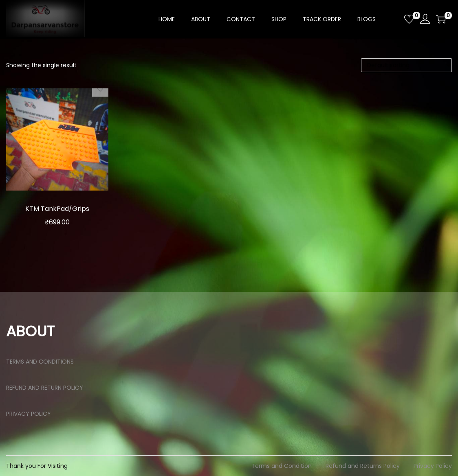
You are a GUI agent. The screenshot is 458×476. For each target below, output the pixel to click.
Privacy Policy (433, 466)
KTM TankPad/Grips (57, 208)
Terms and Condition (282, 466)
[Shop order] (406, 65)
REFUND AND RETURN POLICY (45, 388)
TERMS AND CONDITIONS (40, 362)
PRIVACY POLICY (29, 414)
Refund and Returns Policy (363, 466)
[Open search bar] (395, 19)
